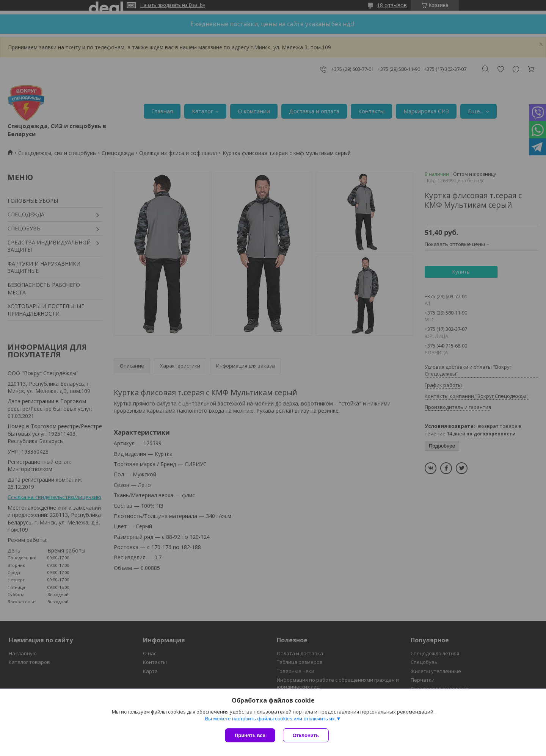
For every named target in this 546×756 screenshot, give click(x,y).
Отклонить (306, 735)
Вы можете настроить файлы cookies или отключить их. (270, 719)
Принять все (250, 735)
